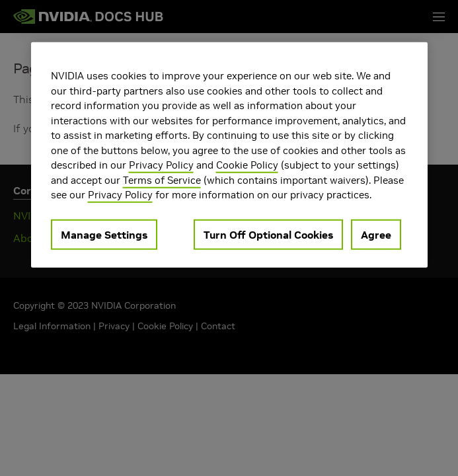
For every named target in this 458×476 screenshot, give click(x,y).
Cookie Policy (247, 165)
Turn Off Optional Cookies (268, 234)
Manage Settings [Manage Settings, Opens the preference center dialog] (104, 234)
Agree (376, 234)
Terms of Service (162, 179)
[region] (229, 155)
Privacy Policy (161, 165)
